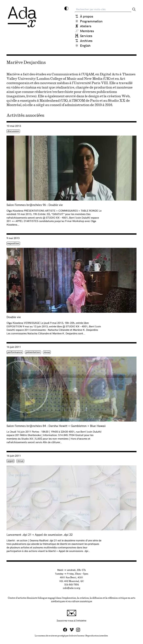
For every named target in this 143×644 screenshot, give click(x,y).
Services (86, 36)
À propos (87, 16)
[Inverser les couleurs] (66, 8)
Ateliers (86, 26)
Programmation (91, 21)
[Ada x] (22, 17)
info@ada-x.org (72, 588)
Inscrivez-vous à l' (95, 616)
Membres (87, 31)
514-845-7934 (72, 585)
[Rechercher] (134, 9)
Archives (86, 41)
